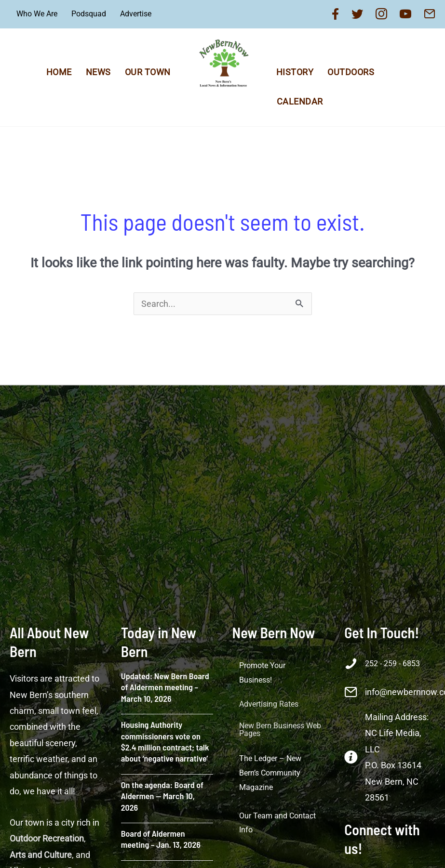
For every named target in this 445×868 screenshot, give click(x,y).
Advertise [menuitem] (136, 14)
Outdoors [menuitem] (351, 72)
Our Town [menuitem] (148, 72)
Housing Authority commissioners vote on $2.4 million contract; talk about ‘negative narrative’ (165, 741)
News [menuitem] (98, 72)
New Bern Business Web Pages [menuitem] (280, 730)
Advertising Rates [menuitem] (269, 704)
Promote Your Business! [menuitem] (262, 673)
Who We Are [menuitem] (37, 14)
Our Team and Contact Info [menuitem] (277, 823)
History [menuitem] (295, 72)
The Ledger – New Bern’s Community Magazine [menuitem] (270, 773)
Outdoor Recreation (47, 838)
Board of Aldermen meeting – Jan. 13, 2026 (161, 839)
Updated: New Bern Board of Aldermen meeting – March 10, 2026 (165, 687)
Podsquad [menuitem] (89, 14)
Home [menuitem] (59, 72)
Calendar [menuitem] (300, 101)
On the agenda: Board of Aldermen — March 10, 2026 (162, 796)
